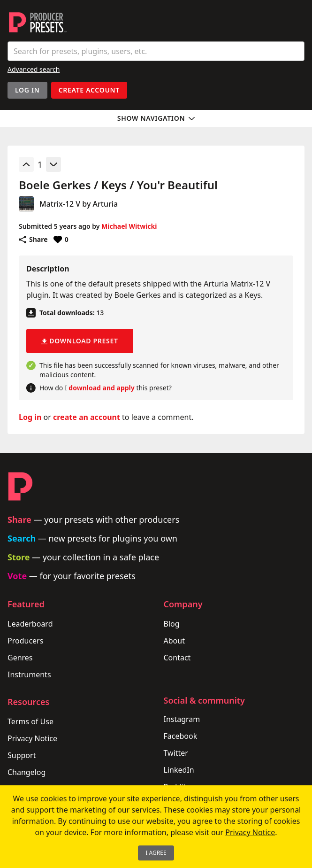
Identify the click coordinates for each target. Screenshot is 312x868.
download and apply (101, 388)
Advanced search (34, 69)
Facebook (181, 736)
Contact (177, 658)
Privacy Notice (32, 738)
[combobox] (156, 51)
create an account (87, 417)
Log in (30, 417)
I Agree (156, 853)
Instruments (29, 674)
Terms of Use (30, 721)
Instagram (182, 719)
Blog (172, 624)
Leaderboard (30, 624)
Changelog (27, 772)
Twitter (176, 753)
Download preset (80, 341)
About (174, 641)
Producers (25, 641)
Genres (20, 658)
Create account (89, 90)
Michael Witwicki (129, 226)
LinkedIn (179, 770)
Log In (27, 90)
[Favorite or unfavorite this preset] (61, 240)
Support (22, 755)
